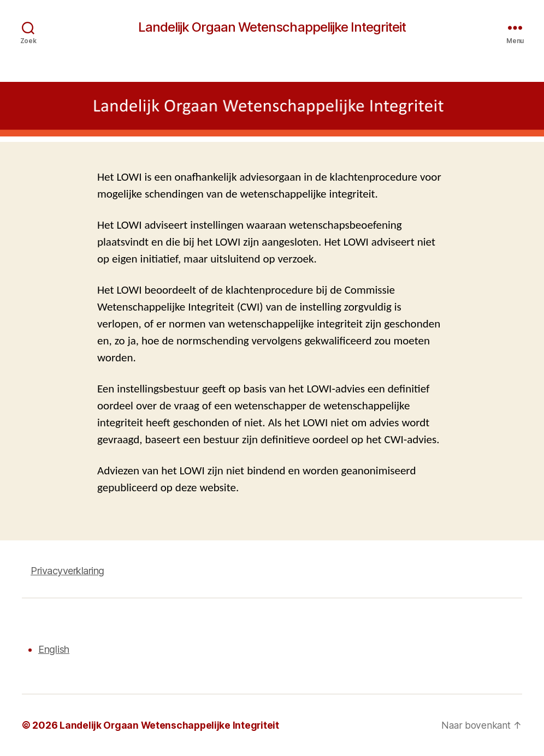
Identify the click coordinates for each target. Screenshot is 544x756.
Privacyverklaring (67, 571)
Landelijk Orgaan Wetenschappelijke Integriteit (272, 27)
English (54, 649)
